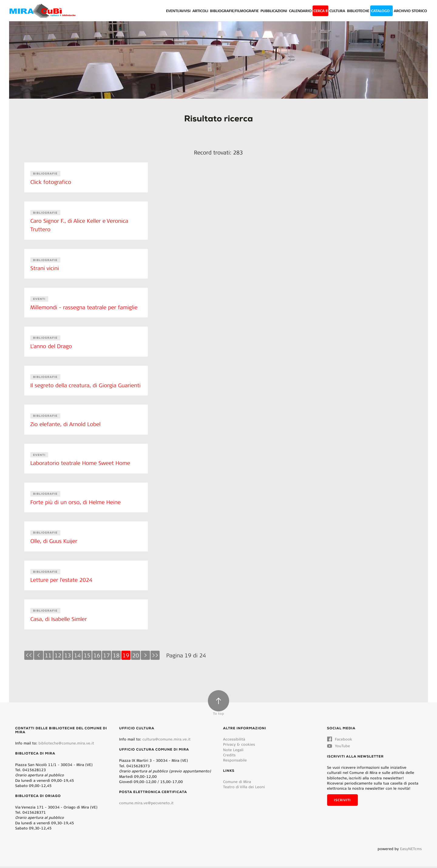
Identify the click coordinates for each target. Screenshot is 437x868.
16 (97, 657)
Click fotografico (51, 182)
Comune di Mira (237, 783)
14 (77, 657)
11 (48, 657)
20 (136, 657)
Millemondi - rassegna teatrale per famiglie (85, 305)
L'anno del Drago (51, 344)
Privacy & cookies (239, 746)
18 (116, 657)
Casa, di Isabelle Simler (59, 621)
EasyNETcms (411, 850)
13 (68, 657)
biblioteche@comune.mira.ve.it (66, 745)
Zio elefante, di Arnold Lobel (66, 429)
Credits (229, 756)
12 (58, 657)
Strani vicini (45, 267)
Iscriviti (342, 802)
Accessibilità (234, 741)
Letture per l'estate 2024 (62, 582)
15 (87, 657)
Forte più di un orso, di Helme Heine (76, 505)
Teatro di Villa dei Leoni (244, 788)
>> (155, 657)
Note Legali (233, 751)
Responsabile (235, 762)
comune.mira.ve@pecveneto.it (146, 805)
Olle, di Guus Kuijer (54, 544)
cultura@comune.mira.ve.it (166, 741)
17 (107, 657)
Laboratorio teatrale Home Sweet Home (81, 467)
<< (29, 657)
